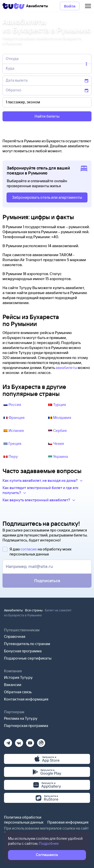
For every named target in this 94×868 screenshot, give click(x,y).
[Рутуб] (41, 741)
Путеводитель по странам (27, 644)
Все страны (34, 610)
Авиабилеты (13, 610)
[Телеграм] (8, 741)
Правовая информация (68, 822)
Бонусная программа (23, 651)
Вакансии (13, 685)
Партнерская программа (26, 726)
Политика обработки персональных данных (24, 820)
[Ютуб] (30, 741)
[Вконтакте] (19, 741)
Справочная (15, 636)
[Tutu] (14, 6)
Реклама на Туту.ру (21, 718)
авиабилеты (66, 368)
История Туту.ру (18, 677)
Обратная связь (18, 692)
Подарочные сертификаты (28, 658)
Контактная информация (26, 699)
